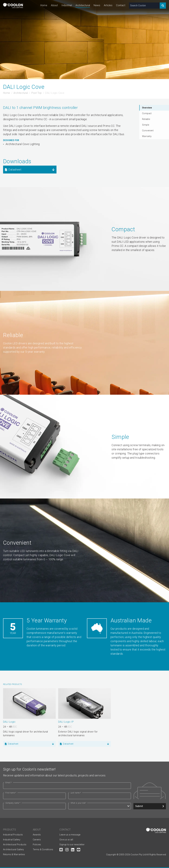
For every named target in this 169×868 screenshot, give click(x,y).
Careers (37, 840)
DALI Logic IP (66, 722)
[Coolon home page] (13, 5)
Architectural (83, 5)
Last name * (76, 793)
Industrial (67, 5)
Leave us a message (70, 835)
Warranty (147, 136)
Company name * (13, 803)
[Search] (163, 6)
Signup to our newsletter (72, 845)
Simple (146, 125)
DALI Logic (9, 722)
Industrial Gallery (12, 840)
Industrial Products (13, 835)
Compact (147, 113)
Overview (147, 108)
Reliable (146, 119)
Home (44, 5)
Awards (37, 835)
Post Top (37, 93)
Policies (37, 845)
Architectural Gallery (13, 849)
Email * (9, 783)
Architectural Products (15, 845)
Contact (121, 5)
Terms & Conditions (43, 849)
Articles (108, 5)
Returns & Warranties (14, 854)
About (54, 5)
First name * (11, 793)
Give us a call (66, 840)
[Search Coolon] (144, 6)
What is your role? (78, 803)
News (97, 5)
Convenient (148, 131)
